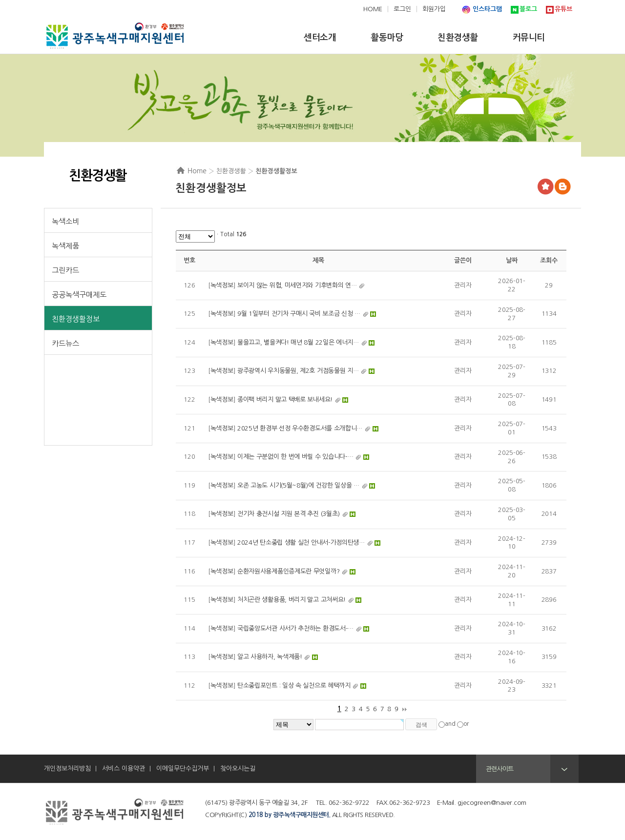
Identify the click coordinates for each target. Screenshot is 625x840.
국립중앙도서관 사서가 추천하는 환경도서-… (295, 628)
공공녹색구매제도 (79, 295)
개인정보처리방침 (67, 768)
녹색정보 (222, 285)
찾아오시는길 (238, 768)
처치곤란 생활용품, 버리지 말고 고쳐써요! (292, 600)
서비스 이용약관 (124, 768)
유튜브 (563, 9)
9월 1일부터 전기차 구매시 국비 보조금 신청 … (299, 314)
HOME (373, 9)
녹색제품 (65, 246)
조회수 (549, 260)
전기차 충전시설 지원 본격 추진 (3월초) (289, 514)
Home (197, 171)
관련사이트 (500, 769)
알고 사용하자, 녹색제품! (270, 657)
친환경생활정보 (76, 319)
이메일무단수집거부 (183, 768)
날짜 (511, 260)
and (450, 724)
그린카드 (65, 270)
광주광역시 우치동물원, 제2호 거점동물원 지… (298, 371)
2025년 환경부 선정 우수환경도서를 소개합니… (300, 428)
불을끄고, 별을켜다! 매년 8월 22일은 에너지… (298, 342)
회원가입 (434, 9)
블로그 (528, 9)
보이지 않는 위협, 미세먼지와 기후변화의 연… (297, 285)
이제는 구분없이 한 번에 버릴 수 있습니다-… (295, 457)
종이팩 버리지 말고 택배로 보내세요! (285, 400)
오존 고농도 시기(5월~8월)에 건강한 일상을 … (298, 485)
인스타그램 (487, 9)
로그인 (402, 9)
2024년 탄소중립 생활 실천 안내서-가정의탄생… (301, 543)
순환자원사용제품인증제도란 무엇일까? (288, 571)
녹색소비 (65, 221)
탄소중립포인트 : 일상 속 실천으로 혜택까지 (294, 686)
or (466, 724)
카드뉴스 (65, 343)
